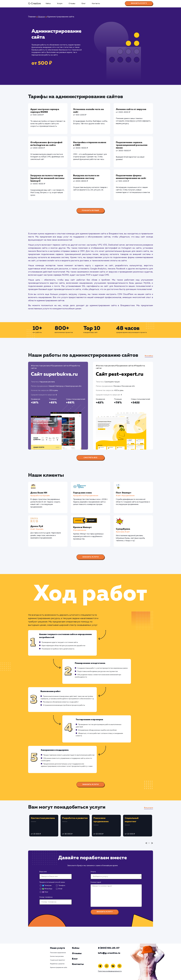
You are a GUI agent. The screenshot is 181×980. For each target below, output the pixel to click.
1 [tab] (150, 845)
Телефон (62, 885)
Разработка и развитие (57, 964)
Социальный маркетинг (58, 960)
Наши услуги (57, 948)
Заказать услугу (139, 3)
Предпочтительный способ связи (52, 882)
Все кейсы (149, 356)
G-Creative (34, 4)
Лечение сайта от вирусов (131, 109)
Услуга (93, 872)
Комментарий (96, 882)
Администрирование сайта (59, 968)
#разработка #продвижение (86, 496)
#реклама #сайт (123, 532)
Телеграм (47, 886)
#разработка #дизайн (40, 496)
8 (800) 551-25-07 (109, 948)
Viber (45, 892)
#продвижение (80, 530)
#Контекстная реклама (40, 366)
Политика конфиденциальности (110, 971)
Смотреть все (90, 458)
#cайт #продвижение (125, 496)
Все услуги (149, 808)
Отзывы (72, 4)
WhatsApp (47, 889)
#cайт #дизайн (37, 529)
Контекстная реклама (57, 956)
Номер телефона (46, 897)
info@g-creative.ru (109, 953)
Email (60, 889)
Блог (84, 4)
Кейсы (48, 4)
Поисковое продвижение (58, 953)
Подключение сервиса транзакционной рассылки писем (132, 145)
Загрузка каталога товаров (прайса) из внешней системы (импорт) (47, 178)
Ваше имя (43, 872)
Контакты (96, 4)
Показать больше (90, 210)
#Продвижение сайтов (59, 366)
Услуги (60, 4)
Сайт (54, 374)
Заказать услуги (90, 557)
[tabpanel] (44, 826)
